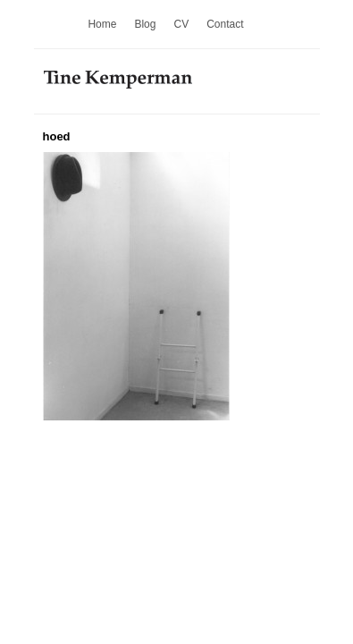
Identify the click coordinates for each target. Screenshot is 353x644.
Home (102, 24)
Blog (145, 24)
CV (181, 24)
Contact (225, 24)
